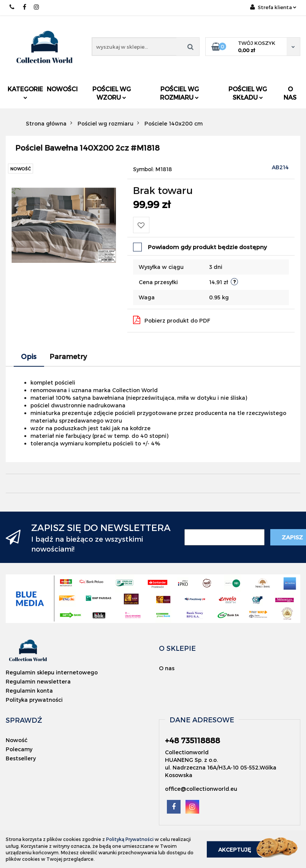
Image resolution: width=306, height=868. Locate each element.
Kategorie (25, 92)
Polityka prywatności (34, 700)
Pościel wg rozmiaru (179, 93)
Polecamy (19, 749)
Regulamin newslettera (38, 681)
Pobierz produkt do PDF (172, 320)
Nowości (62, 89)
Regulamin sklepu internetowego (52, 672)
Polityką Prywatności (130, 839)
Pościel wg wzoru (112, 93)
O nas (290, 93)
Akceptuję (235, 849)
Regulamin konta (29, 691)
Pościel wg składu (248, 93)
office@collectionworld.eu (201, 789)
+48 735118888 (12, 7)
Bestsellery (21, 758)
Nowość (17, 740)
